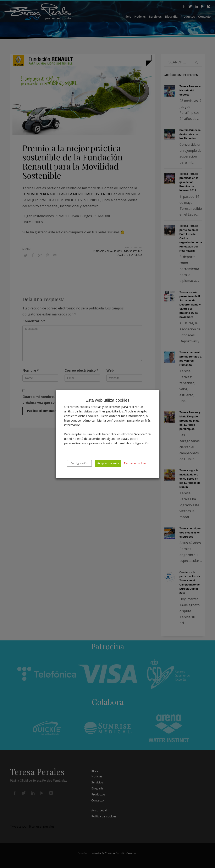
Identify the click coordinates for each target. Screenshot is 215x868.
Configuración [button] (79, 463)
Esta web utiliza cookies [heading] (107, 400)
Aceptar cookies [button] (108, 463)
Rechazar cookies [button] (135, 463)
